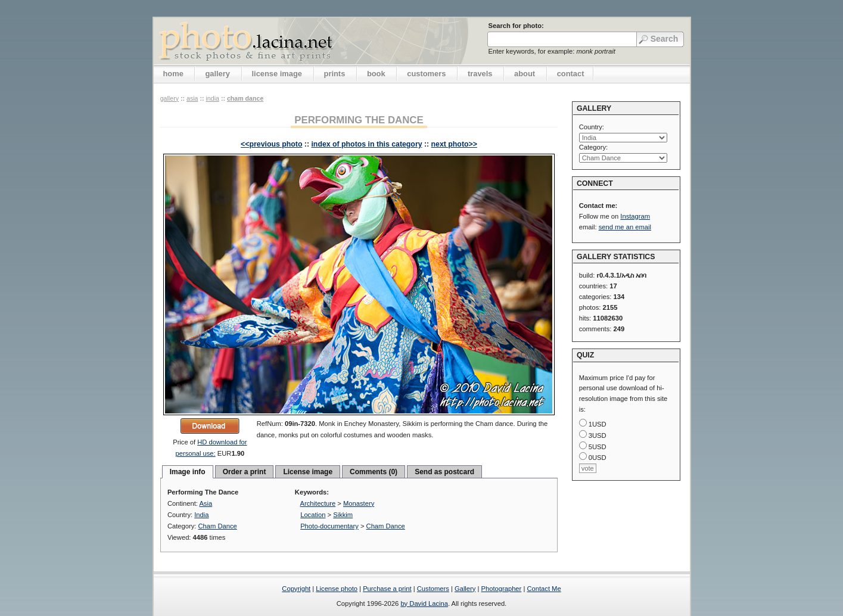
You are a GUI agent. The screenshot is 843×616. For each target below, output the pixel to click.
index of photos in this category (366, 144)
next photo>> (454, 144)
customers (426, 74)
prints (335, 74)
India (212, 98)
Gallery (465, 589)
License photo (337, 589)
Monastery (359, 503)
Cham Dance (245, 98)
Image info (188, 472)
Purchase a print (387, 589)
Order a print (245, 472)
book (376, 74)
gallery (217, 74)
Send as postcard (444, 472)
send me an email (625, 227)
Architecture (318, 503)
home (173, 74)
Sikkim (343, 515)
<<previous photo (271, 144)
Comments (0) (374, 472)
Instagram (635, 216)
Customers (433, 589)
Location (313, 515)
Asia (192, 98)
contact (571, 74)
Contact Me (544, 589)
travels (480, 74)
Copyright (296, 589)
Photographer (502, 589)
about (525, 74)
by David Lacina (424, 603)
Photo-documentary (329, 526)
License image (308, 472)
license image (277, 74)
